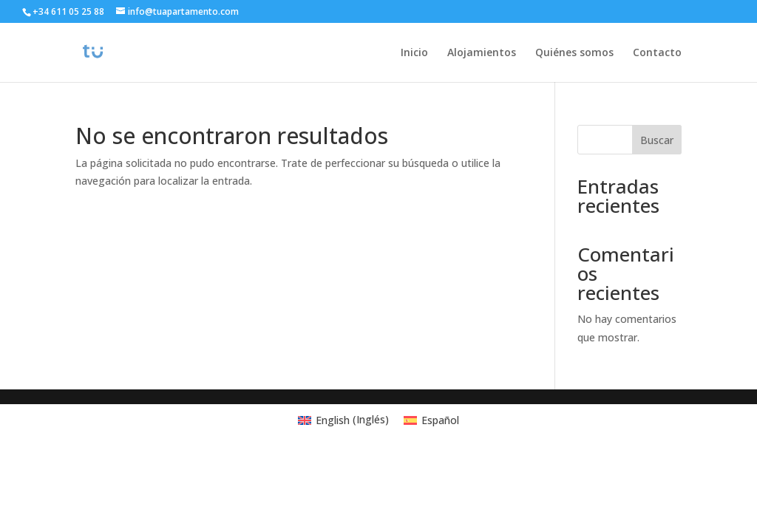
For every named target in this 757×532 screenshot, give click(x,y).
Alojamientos (482, 53)
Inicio (414, 53)
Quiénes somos (574, 53)
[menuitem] (343, 420)
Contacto (657, 53)
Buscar (657, 140)
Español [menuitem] (440, 420)
